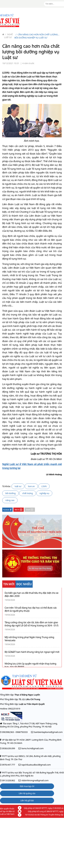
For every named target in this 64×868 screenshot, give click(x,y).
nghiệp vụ (44, 493)
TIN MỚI (9, 584)
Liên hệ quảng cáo (27, 793)
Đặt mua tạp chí (27, 786)
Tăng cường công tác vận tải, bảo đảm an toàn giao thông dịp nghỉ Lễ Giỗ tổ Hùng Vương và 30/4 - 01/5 (31, 624)
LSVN (44, 486)
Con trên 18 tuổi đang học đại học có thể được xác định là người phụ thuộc (31, 609)
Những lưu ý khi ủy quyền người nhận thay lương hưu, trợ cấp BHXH (30, 665)
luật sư (18, 486)
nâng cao (10, 500)
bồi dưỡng (10, 493)
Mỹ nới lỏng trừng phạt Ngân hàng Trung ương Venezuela (29, 639)
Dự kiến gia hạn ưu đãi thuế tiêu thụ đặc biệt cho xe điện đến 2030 (31, 594)
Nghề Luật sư (8, 36)
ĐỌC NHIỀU (24, 584)
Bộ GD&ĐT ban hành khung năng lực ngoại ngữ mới (32, 652)
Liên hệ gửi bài (27, 800)
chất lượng (28, 493)
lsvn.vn (31, 486)
